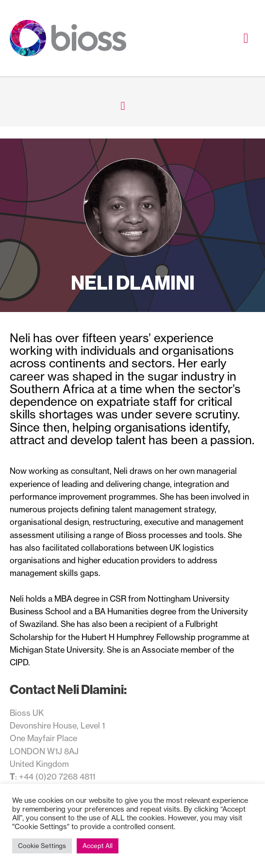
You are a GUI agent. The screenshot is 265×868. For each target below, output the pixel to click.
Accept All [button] (98, 846)
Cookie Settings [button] (42, 846)
